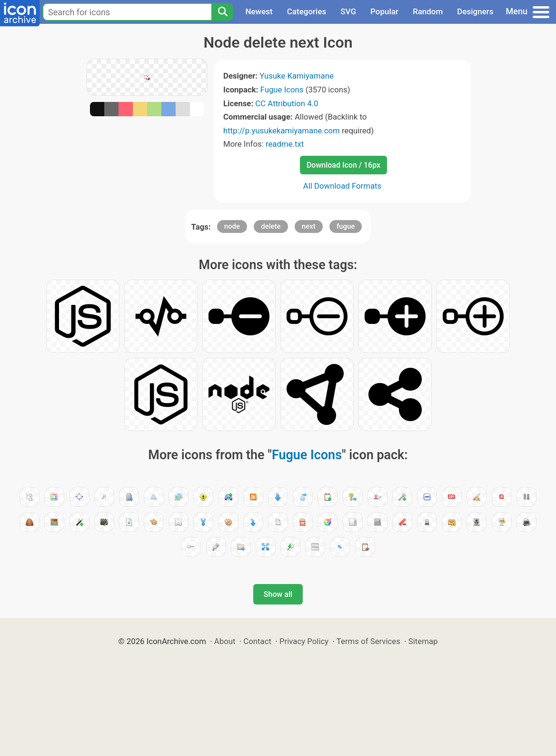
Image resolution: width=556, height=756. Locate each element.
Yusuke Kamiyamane (297, 76)
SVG (348, 11)
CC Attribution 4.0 (287, 103)
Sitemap (423, 641)
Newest (259, 11)
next (309, 226)
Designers (475, 11)
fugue (346, 226)
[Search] (222, 12)
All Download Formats (343, 186)
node (232, 226)
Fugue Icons (282, 90)
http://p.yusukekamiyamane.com (282, 131)
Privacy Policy (304, 641)
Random (428, 11)
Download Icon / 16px (343, 165)
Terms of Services (368, 641)
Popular (384, 11)
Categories (307, 11)
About (225, 641)
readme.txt (285, 144)
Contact (257, 641)
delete (271, 226)
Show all (278, 594)
